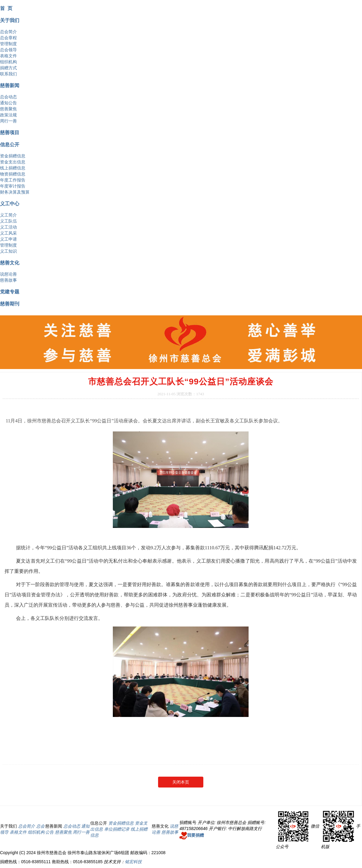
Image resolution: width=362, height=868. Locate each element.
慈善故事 (8, 280)
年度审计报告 (13, 186)
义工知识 (8, 251)
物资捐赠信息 (13, 174)
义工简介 (8, 215)
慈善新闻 (10, 85)
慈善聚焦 (8, 109)
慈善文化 (10, 263)
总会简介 (8, 32)
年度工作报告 (13, 180)
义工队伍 (8, 221)
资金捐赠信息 (13, 156)
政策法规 (8, 115)
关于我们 (10, 20)
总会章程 (8, 38)
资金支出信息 (13, 162)
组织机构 (8, 62)
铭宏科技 (133, 862)
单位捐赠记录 (117, 829)
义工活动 (8, 227)
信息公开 (10, 144)
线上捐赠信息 (13, 168)
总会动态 (8, 97)
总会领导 (8, 50)
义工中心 (10, 204)
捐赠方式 (8, 68)
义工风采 (8, 233)
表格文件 (8, 56)
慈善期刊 (10, 304)
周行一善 (8, 121)
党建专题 (10, 292)
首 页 (6, 8)
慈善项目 (10, 132)
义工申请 (8, 239)
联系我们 (8, 74)
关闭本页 (181, 782)
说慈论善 (8, 274)
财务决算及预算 (15, 192)
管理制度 (8, 44)
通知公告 (8, 103)
